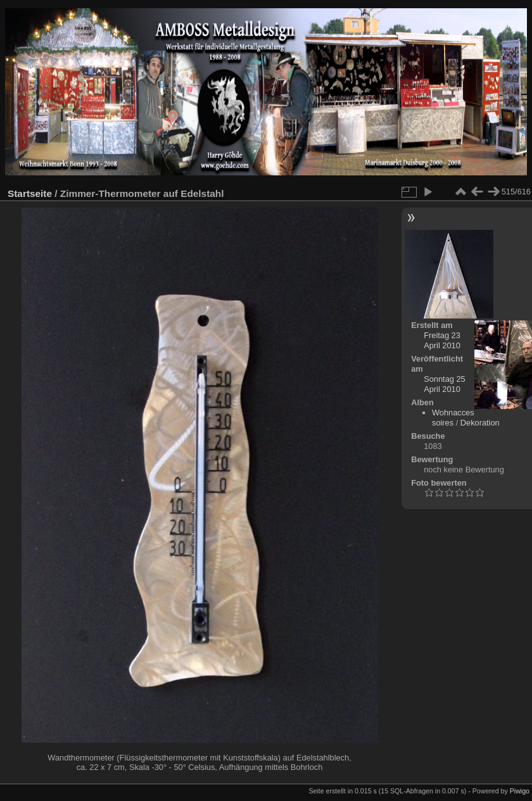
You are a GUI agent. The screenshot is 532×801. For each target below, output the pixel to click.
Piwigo (520, 791)
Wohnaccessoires (453, 418)
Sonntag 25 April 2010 (444, 384)
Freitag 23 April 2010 (442, 340)
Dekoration (480, 423)
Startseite (30, 193)
